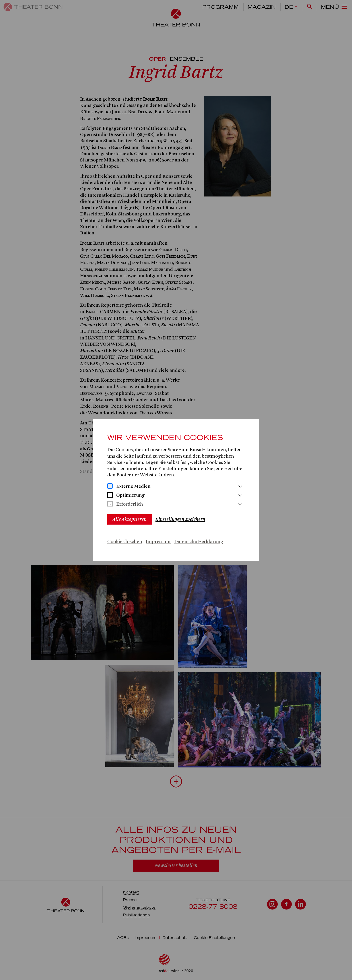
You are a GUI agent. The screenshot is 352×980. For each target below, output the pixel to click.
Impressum (158, 542)
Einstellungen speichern (180, 519)
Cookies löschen (125, 542)
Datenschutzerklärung (199, 542)
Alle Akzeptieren (130, 519)
